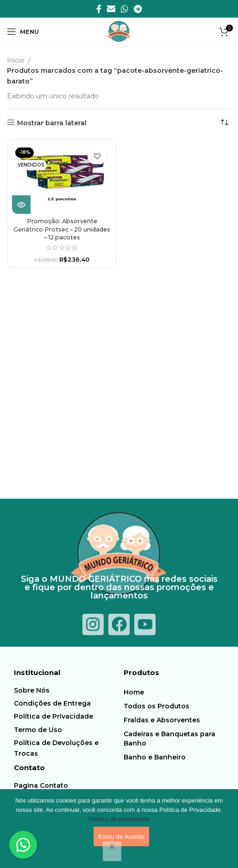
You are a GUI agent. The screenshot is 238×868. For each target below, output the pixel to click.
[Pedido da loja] (224, 123)
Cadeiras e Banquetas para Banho (169, 739)
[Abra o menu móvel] (23, 32)
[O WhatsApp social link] (125, 9)
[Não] (112, 851)
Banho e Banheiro (155, 757)
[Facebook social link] (99, 9)
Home (134, 692)
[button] (23, 845)
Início (16, 60)
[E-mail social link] (111, 9)
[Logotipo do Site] (119, 31)
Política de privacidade (119, 819)
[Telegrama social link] (138, 9)
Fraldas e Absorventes (162, 720)
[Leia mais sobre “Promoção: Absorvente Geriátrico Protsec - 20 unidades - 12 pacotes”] (21, 205)
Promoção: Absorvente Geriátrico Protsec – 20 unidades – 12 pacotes (62, 229)
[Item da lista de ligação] (66, 690)
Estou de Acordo (121, 837)
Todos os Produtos (157, 706)
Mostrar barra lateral (52, 123)
